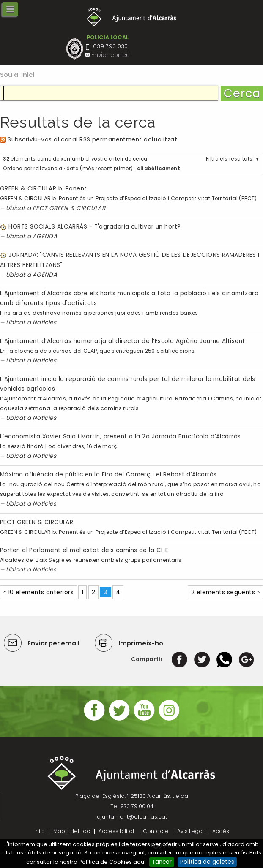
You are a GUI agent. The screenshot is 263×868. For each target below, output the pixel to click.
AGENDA (45, 236)
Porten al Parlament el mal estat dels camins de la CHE (84, 550)
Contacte (156, 831)
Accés (221, 831)
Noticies (45, 322)
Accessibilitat (116, 831)
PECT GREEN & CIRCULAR (69, 208)
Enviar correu (111, 55)
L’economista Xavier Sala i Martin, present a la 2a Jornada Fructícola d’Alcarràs (121, 437)
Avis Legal (190, 831)
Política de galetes (207, 862)
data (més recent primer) (100, 169)
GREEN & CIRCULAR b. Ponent (44, 189)
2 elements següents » (225, 592)
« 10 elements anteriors (38, 592)
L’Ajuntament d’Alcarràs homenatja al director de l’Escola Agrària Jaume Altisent (123, 341)
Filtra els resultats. (230, 159)
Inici (28, 75)
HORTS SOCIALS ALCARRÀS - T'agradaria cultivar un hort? (95, 227)
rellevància (48, 169)
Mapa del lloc (72, 831)
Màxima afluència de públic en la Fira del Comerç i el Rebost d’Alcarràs (108, 475)
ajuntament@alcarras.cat (132, 817)
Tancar (162, 862)
